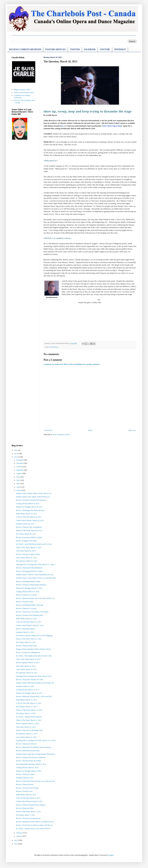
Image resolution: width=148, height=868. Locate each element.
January (19, 836)
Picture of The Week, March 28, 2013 (29, 531)
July (18, 477)
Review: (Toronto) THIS (25, 602)
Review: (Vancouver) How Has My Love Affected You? (35, 781)
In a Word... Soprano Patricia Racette (29, 717)
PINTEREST (120, 49)
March (19, 490)
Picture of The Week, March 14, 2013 (29, 710)
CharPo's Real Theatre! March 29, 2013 (30, 520)
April (18, 487)
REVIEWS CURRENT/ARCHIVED (25, 49)
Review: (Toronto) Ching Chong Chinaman (31, 585)
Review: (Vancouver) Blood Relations (29, 568)
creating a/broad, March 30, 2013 (28, 504)
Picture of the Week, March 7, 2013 (28, 812)
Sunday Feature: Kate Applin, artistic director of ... (34, 497)
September (20, 470)
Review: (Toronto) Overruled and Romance (31, 500)
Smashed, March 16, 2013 (25, 686)
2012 (16, 840)
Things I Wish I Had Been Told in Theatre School (33, 649)
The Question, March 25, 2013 (27, 561)
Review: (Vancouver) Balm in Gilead (29, 537)
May (18, 484)
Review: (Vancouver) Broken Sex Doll (29, 680)
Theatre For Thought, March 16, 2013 (29, 693)
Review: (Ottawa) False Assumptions (29, 527)
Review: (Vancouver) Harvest (26, 744)
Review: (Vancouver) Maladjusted (28, 652)
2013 (16, 457)
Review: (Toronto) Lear (24, 791)
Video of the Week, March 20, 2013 (28, 659)
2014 (16, 454)
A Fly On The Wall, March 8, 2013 (28, 798)
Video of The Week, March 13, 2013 (29, 720)
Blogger (111, 855)
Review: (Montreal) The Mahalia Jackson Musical (33, 747)
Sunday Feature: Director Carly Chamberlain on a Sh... (35, 575)
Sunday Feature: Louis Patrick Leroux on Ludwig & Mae (36, 578)
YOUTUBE (105, 49)
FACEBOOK (90, 49)
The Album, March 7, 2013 (25, 815)
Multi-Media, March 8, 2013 (26, 795)
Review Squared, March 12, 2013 (28, 724)
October (19, 467)
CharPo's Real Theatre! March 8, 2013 (29, 801)
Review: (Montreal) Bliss (25, 808)
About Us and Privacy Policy (24, 92)
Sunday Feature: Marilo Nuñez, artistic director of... (34, 493)
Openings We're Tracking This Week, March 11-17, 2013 (36, 740)
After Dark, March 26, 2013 (26, 551)
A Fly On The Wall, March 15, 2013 (29, 703)
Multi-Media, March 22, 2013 (26, 619)
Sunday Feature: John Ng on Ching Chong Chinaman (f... (36, 754)
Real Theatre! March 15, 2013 (26, 707)
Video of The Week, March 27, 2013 (29, 548)
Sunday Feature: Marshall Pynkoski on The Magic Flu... (36, 683)
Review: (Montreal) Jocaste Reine (28, 751)
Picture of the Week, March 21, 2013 (29, 639)
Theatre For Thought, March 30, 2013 (29, 507)
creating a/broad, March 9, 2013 (27, 768)
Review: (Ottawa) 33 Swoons (26, 608)
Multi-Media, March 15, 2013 (26, 700)
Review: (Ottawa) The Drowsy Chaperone (31, 757)
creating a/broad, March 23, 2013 (28, 592)
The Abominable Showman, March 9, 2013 (31, 764)
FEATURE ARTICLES (56, 49)
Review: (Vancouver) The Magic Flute (29, 730)
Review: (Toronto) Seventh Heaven (28, 818)
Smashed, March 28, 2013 (25, 524)
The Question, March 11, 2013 (27, 734)
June (18, 480)
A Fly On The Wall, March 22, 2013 (29, 622)
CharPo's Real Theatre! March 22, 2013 (30, 625)
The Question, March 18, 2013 (27, 673)
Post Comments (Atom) (61, 435)
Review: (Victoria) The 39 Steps (27, 788)
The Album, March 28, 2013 (26, 534)
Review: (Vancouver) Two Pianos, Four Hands (32, 612)
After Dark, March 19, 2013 (26, 666)
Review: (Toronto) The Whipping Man (29, 615)
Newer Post (48, 430)
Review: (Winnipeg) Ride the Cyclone (29, 571)
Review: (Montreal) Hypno (25, 629)
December (20, 460)
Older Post (132, 430)
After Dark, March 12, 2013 (26, 727)
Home (90, 430)
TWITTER (75, 49)
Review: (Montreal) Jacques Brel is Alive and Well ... (35, 696)
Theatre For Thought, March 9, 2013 (29, 771)
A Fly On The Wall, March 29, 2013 (29, 517)
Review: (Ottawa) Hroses (25, 784)
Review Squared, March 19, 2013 (28, 663)
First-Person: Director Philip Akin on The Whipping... (35, 636)
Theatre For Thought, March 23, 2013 (29, 588)
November (20, 463)
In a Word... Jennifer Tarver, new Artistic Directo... (34, 828)
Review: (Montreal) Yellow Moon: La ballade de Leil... (35, 822)
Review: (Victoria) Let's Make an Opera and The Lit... (35, 825)
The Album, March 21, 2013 (26, 642)
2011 (16, 844)
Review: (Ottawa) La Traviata (26, 595)
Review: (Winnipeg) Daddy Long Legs (30, 605)
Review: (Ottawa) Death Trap (26, 646)
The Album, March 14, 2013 (26, 713)
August (19, 473)
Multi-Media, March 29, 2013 (26, 514)
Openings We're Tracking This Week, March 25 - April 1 (36, 564)
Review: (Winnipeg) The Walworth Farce (30, 510)
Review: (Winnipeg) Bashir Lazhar (28, 581)
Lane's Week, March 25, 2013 (26, 558)
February (20, 833)
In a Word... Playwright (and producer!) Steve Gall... (34, 656)
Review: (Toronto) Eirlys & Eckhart (29, 761)
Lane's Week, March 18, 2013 (26, 669)
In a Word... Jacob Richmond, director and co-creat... (34, 544)
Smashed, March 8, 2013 (25, 778)
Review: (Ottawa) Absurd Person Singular (31, 805)
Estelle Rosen (54, 347)
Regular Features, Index (22, 90)
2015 (16, 450)
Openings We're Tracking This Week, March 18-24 (34, 676)
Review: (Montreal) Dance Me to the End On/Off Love (35, 598)
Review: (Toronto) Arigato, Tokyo (28, 554)
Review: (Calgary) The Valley (26, 541)
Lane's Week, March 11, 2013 (26, 737)
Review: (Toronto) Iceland (25, 774)
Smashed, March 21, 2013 (25, 632)
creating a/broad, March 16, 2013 (28, 690)
